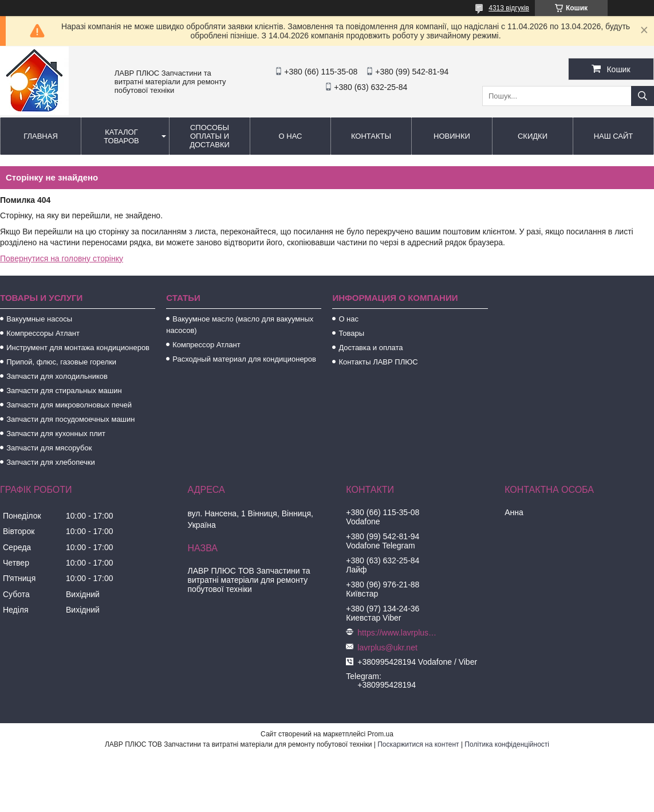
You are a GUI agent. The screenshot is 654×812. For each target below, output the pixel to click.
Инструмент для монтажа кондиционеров (78, 348)
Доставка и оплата (371, 348)
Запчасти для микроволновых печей (69, 405)
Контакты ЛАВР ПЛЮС (378, 362)
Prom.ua (381, 734)
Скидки (533, 136)
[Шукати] (643, 96)
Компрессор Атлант (206, 345)
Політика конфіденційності (507, 744)
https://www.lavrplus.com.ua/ (397, 633)
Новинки (452, 136)
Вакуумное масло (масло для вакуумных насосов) (240, 325)
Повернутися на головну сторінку (62, 258)
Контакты (371, 136)
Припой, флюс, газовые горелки (61, 362)
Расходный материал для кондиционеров (244, 359)
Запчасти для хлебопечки (51, 462)
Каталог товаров (121, 136)
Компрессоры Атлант (43, 333)
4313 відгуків (509, 8)
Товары (351, 333)
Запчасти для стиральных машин (64, 391)
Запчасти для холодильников (57, 376)
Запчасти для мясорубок (49, 448)
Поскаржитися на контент (418, 744)
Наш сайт (614, 136)
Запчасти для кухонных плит (56, 434)
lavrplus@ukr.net (387, 648)
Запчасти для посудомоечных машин (70, 419)
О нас (291, 136)
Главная (41, 136)
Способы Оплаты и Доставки (210, 136)
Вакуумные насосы (39, 319)
